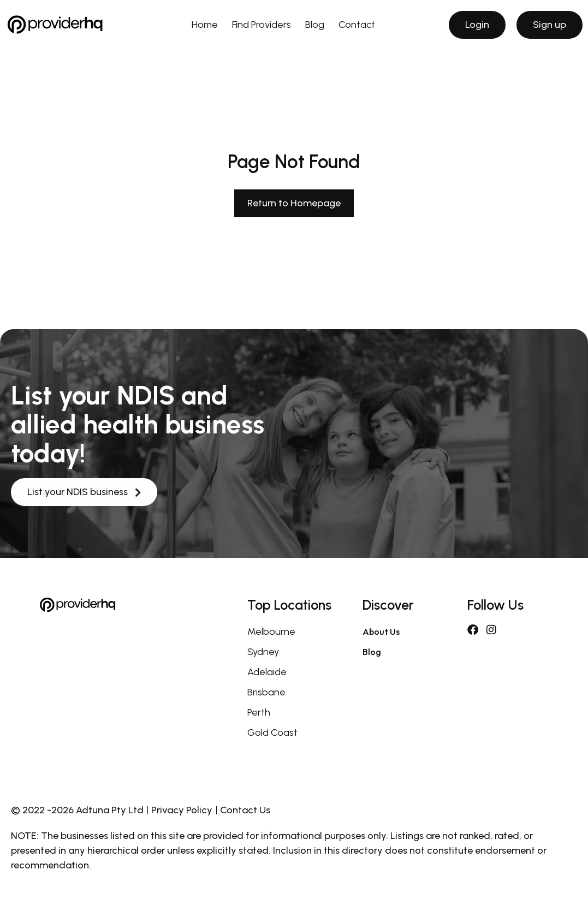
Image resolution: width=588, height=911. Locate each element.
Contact (357, 25)
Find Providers (262, 25)
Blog (315, 25)
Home (205, 25)
